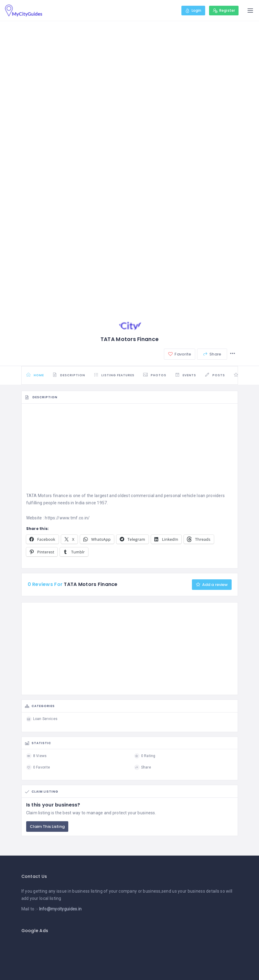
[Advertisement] (130, 450)
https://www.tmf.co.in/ (67, 518)
